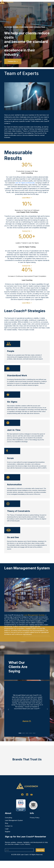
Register (8, 839)
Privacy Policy (35, 825)
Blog (6, 830)
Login (7, 836)
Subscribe (40, 857)
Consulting (8, 825)
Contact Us (13, 61)
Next (48, 710)
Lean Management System (34, 615)
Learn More (10, 640)
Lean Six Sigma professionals (25, 183)
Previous (8, 709)
